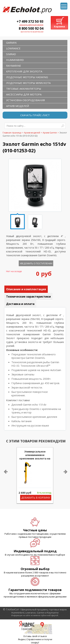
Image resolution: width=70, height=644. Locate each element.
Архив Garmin (50, 133)
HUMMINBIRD (15, 60)
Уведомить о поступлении (36, 263)
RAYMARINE (14, 66)
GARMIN (11, 43)
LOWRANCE (13, 48)
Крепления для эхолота (24, 71)
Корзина (59, 26)
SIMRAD (11, 54)
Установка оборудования (26, 100)
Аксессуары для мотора (24, 94)
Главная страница (12, 133)
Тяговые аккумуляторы (24, 89)
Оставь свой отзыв (34, 636)
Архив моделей (17, 106)
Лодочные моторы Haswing (27, 77)
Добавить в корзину (36, 498)
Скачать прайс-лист (35, 115)
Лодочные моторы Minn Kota (28, 83)
